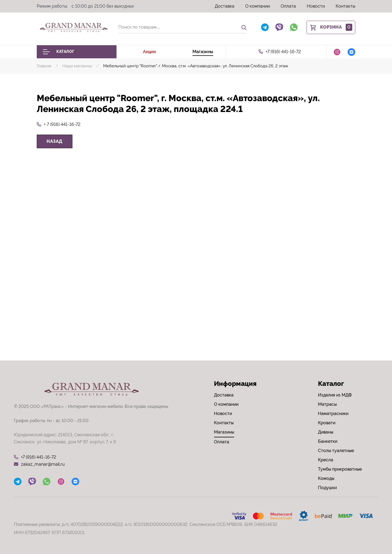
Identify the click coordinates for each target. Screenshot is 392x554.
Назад (55, 141)
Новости (316, 6)
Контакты (345, 6)
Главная (44, 66)
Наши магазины (77, 66)
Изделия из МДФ (335, 395)
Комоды (326, 478)
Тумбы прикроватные (340, 469)
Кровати (327, 423)
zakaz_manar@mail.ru (39, 464)
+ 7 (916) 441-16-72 (59, 125)
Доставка (225, 6)
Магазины (203, 52)
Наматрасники (333, 414)
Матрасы (327, 404)
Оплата (288, 6)
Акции (149, 52)
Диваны (326, 432)
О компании (258, 6)
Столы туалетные (336, 451)
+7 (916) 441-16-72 (280, 52)
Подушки (327, 488)
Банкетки (328, 441)
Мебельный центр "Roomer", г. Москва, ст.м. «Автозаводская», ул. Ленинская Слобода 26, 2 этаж (196, 66)
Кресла (326, 460)
